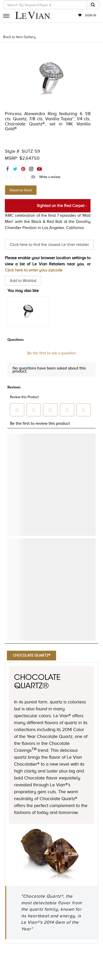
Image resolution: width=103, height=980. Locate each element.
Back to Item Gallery (19, 37)
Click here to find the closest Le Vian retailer (49, 245)
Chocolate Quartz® (31, 655)
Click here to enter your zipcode (34, 270)
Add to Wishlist (23, 281)
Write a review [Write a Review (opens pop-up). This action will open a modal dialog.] (50, 177)
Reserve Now (21, 190)
